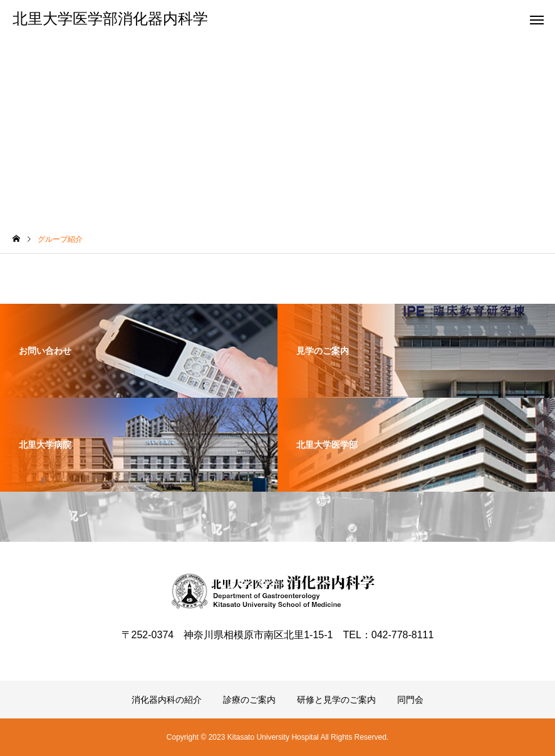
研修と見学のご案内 (336, 700)
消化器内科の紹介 (167, 700)
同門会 (410, 700)
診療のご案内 (249, 700)
